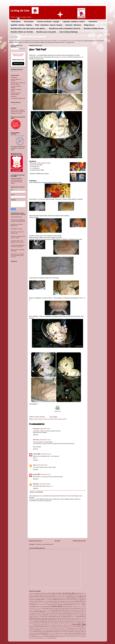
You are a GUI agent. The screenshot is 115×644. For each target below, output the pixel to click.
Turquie (33, 635)
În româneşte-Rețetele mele (18, 98)
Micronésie (72, 617)
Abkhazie (31, 593)
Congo (45, 603)
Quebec (60, 625)
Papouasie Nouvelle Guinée (78, 621)
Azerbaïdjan (51, 596)
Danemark (32, 605)
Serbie (36, 630)
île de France (37, 638)
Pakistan (50, 621)
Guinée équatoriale (75, 608)
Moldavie (31, 618)
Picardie (62, 623)
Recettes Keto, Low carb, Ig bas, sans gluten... (28, 28)
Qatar (54, 625)
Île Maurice (60, 636)
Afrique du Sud (46, 593)
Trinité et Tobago (68, 633)
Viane (35, 465)
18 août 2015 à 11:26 (45, 440)
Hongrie (57, 610)
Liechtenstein (82, 613)
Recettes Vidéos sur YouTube (22, 32)
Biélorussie (56, 598)
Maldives (36, 617)
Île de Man (67, 636)
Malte (46, 617)
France (54, 606)
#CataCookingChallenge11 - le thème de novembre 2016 (18, 221)
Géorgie (36, 610)
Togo (57, 633)
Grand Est (38, 608)
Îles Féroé (80, 636)
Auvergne (44, 596)
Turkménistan (83, 633)
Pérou (49, 625)
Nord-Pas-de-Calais (40, 620)
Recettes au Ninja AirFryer (94, 28)
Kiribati (84, 612)
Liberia (71, 613)
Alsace (76, 593)
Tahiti (78, 632)
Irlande (83, 610)
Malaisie (82, 615)
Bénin (76, 600)
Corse (50, 603)
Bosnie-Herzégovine (72, 598)
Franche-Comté (67, 607)
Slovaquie (64, 630)
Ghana (84, 607)
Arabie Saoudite (62, 595)
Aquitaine (54, 595)
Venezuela (67, 635)
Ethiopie (37, 607)
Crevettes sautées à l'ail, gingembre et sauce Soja (17, 241)
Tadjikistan (72, 632)
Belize (31, 598)
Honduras (50, 610)
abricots (44, 163)
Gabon (74, 607)
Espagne (66, 605)
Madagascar (70, 615)
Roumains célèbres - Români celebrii (16, 94)
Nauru (72, 618)
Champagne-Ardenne (65, 601)
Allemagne (68, 593)
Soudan (81, 630)
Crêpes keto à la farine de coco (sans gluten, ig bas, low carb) (17, 255)
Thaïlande (43, 633)
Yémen (79, 635)
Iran (78, 610)
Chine (77, 601)
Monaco (39, 618)
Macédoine (63, 615)
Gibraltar (33, 608)
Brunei (45, 600)
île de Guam (45, 638)
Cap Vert (43, 601)
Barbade (76, 596)
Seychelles (43, 630)
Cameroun (32, 601)
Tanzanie (31, 633)
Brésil (50, 600)
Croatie (69, 603)
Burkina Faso (63, 600)
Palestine (62, 621)
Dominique (44, 605)
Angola (31, 595)
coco (38, 167)
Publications (16, 22)
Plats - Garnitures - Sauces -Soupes (49, 25)
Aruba (83, 595)
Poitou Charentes (70, 623)
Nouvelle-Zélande (65, 620)
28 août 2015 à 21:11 (45, 474)
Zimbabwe (33, 636)
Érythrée (53, 636)
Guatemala (51, 608)
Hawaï (41, 610)
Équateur (47, 636)
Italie (56, 419)
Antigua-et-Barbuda (39, 595)
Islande (31, 612)
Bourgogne (32, 600)
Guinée (57, 608)
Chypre (84, 601)
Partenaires (93, 22)
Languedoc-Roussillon (41, 613)
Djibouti (38, 605)
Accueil (57, 541)
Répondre (36, 435)
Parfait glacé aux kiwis (16, 229)
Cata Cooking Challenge (68, 32)
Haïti (45, 610)
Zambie (84, 635)
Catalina (35, 454)
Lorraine (44, 615)
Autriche (37, 596)
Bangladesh (69, 596)
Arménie (78, 595)
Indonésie (69, 610)
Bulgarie (55, 600)
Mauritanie (58, 617)
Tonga (61, 633)
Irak (74, 610)
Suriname (42, 632)
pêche (39, 163)
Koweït (32, 613)
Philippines (56, 623)
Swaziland (55, 632)
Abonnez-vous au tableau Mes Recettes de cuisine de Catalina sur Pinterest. (18, 112)
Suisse (35, 631)
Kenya (72, 612)
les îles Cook (40, 636)
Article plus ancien (79, 541)
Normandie (50, 620)
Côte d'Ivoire (81, 603)
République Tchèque (57, 627)
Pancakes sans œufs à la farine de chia (17, 233)
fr (43, 419)
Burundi (70, 600)
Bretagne (39, 600)
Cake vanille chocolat (16, 217)
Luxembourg (51, 615)
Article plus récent (36, 541)
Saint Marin (42, 628)
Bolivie (63, 598)
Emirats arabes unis (58, 605)
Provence (42, 625)
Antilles (48, 595)
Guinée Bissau (65, 608)
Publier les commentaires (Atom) (45, 544)
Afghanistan (38, 593)
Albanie (54, 593)
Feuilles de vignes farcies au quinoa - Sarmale (18, 237)
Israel (36, 612)
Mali (41, 617)
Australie (31, 596)
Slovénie (70, 630)
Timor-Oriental (51, 633)
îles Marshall (52, 638)
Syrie (60, 632)
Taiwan (82, 632)
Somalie (76, 630)
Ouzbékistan (42, 621)
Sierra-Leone (50, 630)
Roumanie (77, 625)
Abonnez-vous (18, 64)
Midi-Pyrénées (80, 617)
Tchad (37, 633)
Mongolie (45, 618)
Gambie (79, 607)
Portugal (35, 625)
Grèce (44, 608)
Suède (48, 631)
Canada (38, 601)
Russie (41, 627)
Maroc (51, 617)
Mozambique (60, 618)
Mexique (65, 617)
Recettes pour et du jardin (46, 32)
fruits (49, 419)
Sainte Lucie (64, 628)
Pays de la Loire (40, 623)
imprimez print (57, 411)
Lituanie (38, 615)
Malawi (31, 617)
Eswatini (79, 605)
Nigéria (31, 620)
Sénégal (65, 632)
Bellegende (36, 484)
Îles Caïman (74, 636)
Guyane (31, 610)
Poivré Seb (36, 429)
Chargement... (14, 72)
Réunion (79, 627)
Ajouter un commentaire (36, 492)
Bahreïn (63, 596)
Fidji (42, 607)
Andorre (83, 593)
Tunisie (76, 633)
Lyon (57, 615)
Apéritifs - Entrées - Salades (21, 25)
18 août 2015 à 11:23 (45, 429)
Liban (65, 613)
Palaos (56, 621)
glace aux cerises (62, 57)
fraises (49, 163)
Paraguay (31, 623)
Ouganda (35, 621)
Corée (55, 603)
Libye (76, 613)
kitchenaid (60, 419)
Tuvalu (39, 635)
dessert (31, 318)
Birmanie (49, 598)
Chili (73, 601)
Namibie (67, 618)
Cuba (75, 603)
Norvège (57, 620)
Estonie (73, 605)
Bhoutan (43, 598)
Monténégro (52, 618)
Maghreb (77, 615)
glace (34, 55)
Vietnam (73, 635)
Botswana (82, 598)
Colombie (33, 603)
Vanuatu (56, 635)
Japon (53, 612)
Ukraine (45, 635)
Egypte (49, 605)
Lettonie (59, 613)
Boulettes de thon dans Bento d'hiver (17, 225)
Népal (73, 620)
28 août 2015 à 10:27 (42, 465)
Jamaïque (48, 612)
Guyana (83, 608)
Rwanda (48, 627)
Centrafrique (50, 601)
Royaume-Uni (33, 627)
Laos (48, 613)
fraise (46, 419)
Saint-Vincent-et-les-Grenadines (53, 628)
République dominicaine (69, 627)
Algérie (60, 593)
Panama (68, 621)
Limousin (31, 615)
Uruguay (51, 635)
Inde (63, 610)
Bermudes (36, 598)
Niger (83, 618)
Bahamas (58, 596)
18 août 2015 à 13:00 (45, 454)
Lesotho (53, 613)
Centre (56, 601)
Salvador (71, 628)
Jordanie (59, 612)
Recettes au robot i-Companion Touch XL (65, 28)
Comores (39, 603)
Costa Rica (63, 603)
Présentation (29, 22)
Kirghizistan (78, 612)
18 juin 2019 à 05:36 (45, 484)
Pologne (79, 623)
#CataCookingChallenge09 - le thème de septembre (18, 246)
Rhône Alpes (67, 625)
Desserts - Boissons (73, 25)
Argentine (71, 595)
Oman (78, 620)
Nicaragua (78, 618)
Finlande (47, 607)
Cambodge (82, 600)
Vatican (61, 635)
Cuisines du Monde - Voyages (48, 22)
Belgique (81, 596)
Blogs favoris (89, 25)
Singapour (57, 630)
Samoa (76, 628)
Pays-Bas (49, 623)
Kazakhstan (66, 612)
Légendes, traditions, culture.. (74, 22)
